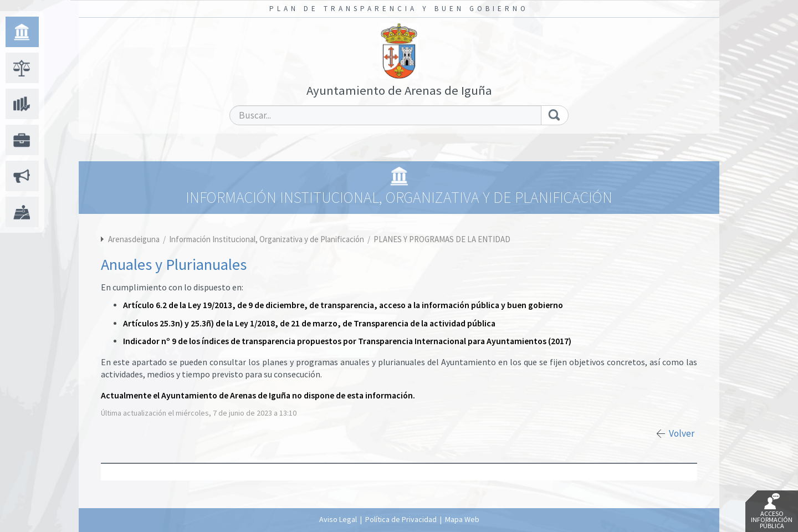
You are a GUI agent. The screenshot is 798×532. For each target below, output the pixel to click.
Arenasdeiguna (134, 239)
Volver (682, 433)
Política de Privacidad (401, 519)
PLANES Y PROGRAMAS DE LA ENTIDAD (442, 239)
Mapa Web (462, 519)
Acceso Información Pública (772, 511)
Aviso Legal (338, 519)
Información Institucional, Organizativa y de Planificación (267, 239)
